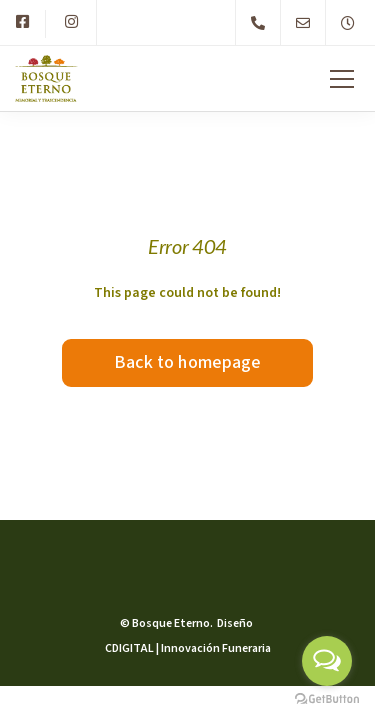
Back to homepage (188, 362)
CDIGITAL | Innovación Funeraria (188, 648)
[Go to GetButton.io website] (327, 699)
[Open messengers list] (327, 661)
